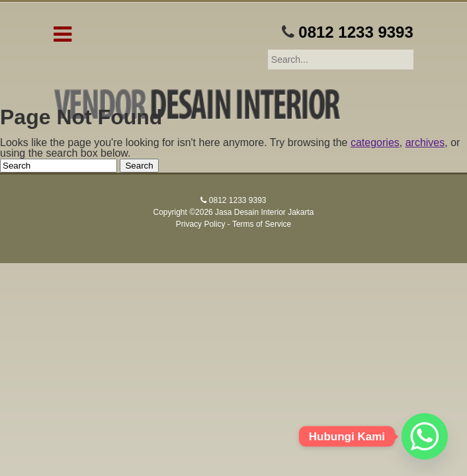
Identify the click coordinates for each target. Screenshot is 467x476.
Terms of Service (262, 224)
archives (425, 142)
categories (375, 142)
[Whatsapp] (425, 436)
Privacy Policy (201, 224)
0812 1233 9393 (356, 32)
